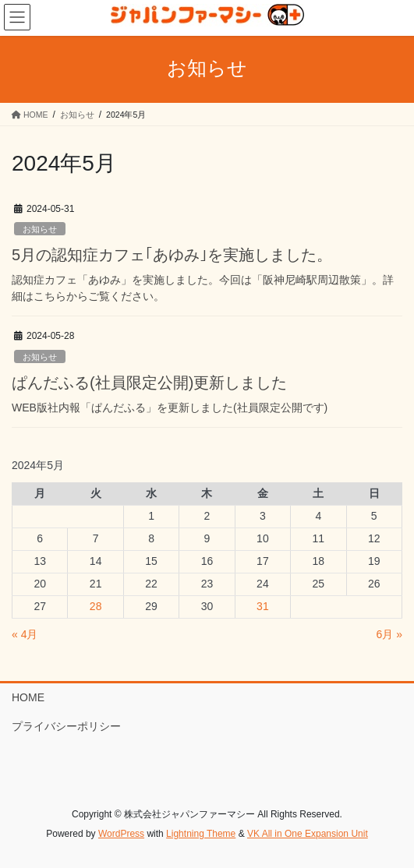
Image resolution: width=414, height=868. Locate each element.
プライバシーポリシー (66, 726)
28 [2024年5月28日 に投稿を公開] (96, 606)
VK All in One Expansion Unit (308, 834)
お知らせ (40, 229)
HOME (28, 697)
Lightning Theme (201, 834)
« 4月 (25, 634)
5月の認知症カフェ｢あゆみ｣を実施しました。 (172, 255)
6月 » (389, 634)
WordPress (121, 834)
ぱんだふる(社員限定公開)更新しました (149, 383)
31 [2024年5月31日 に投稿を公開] (263, 606)
